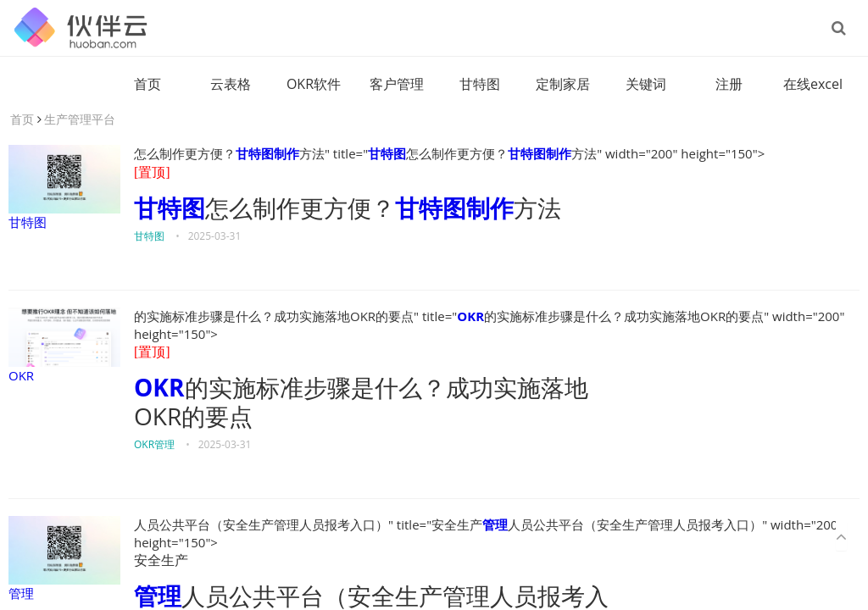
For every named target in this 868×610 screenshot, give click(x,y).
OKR (64, 346)
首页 (147, 84)
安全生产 (161, 560)
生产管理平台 (80, 119)
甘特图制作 (267, 153)
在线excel (813, 84)
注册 (729, 84)
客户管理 (397, 84)
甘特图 (480, 84)
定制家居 (563, 84)
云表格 (231, 84)
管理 (64, 559)
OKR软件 (314, 84)
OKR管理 (154, 444)
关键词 (646, 84)
